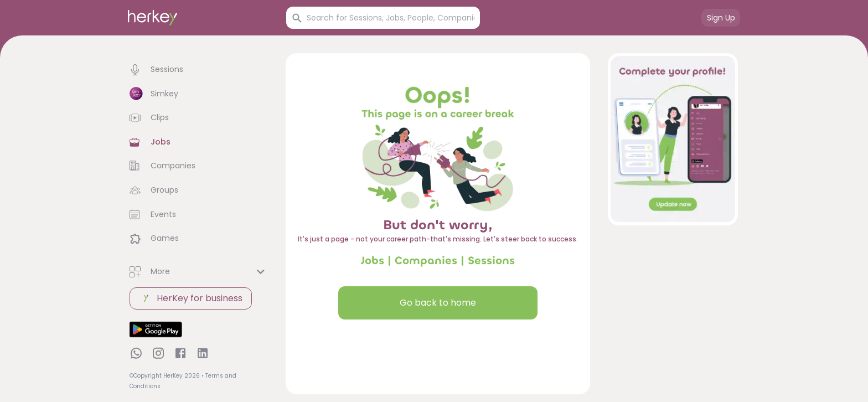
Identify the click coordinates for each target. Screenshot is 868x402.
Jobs (373, 261)
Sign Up (721, 18)
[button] (199, 70)
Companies (426, 261)
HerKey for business (191, 298)
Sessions (491, 261)
